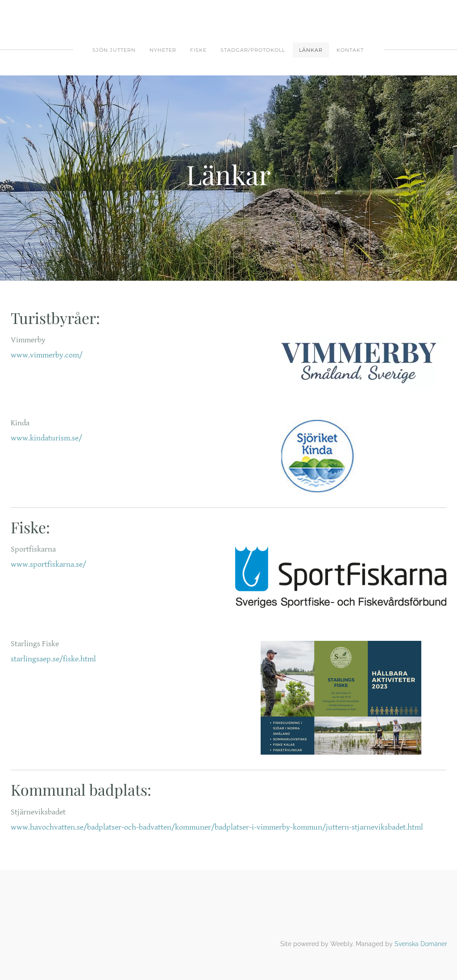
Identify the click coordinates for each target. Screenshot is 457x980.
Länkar (311, 50)
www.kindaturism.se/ (46, 438)
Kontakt (350, 50)
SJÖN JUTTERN (114, 50)
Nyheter (163, 50)
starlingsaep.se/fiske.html (53, 659)
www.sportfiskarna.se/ (48, 564)
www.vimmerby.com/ (47, 355)
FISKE (198, 50)
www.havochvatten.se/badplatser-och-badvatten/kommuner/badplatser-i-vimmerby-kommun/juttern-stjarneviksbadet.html (217, 827)
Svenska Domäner (421, 944)
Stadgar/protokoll (253, 50)
